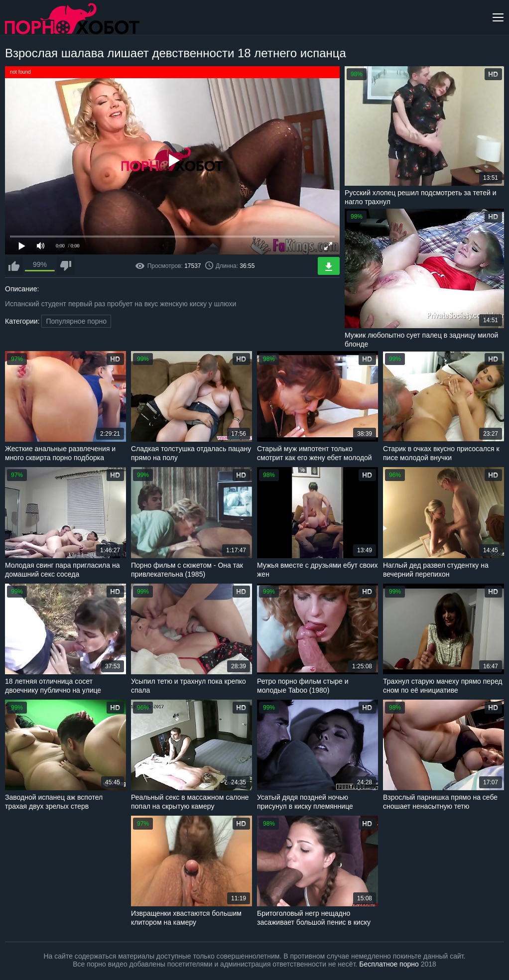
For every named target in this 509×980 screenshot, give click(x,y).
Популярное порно (76, 321)
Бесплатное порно (389, 964)
